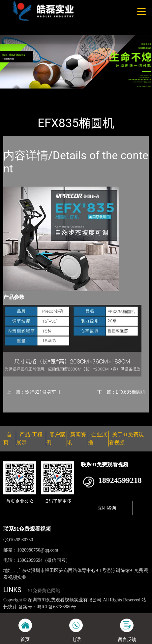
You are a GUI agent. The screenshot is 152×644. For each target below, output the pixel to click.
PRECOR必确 (76, 93)
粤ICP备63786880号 (57, 607)
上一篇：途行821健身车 (31, 392)
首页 (14, 93)
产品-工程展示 (41, 93)
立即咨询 (107, 508)
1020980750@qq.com (38, 550)
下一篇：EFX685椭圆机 (121, 392)
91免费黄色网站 (44, 591)
